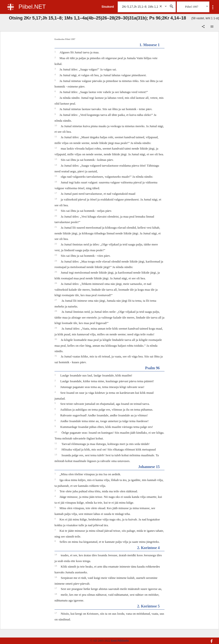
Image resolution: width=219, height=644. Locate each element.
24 (56, 261)
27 (56, 300)
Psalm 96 (152, 368)
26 (56, 283)
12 (56, 148)
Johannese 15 (149, 467)
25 (56, 272)
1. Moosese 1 (150, 45)
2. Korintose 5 (148, 606)
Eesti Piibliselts (120, 641)
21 (56, 227)
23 (56, 255)
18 (56, 199)
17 (56, 193)
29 (56, 328)
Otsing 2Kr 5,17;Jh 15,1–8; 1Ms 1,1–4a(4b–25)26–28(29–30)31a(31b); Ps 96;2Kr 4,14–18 (97, 18)
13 (56, 159)
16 (56, 182)
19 (56, 210)
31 (56, 356)
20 (56, 216)
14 (56, 165)
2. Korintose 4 (148, 548)
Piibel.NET (32, 7)
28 (56, 311)
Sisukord (108, 7)
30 (56, 339)
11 (56, 137)
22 (56, 244)
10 (56, 125)
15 (56, 176)
